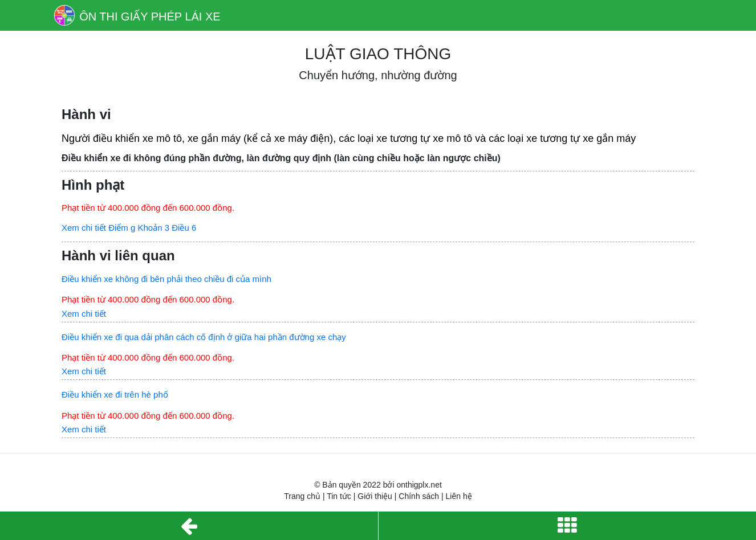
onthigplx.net (419, 485)
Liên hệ (459, 496)
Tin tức (339, 496)
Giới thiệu (375, 496)
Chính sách (419, 496)
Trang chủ (302, 496)
